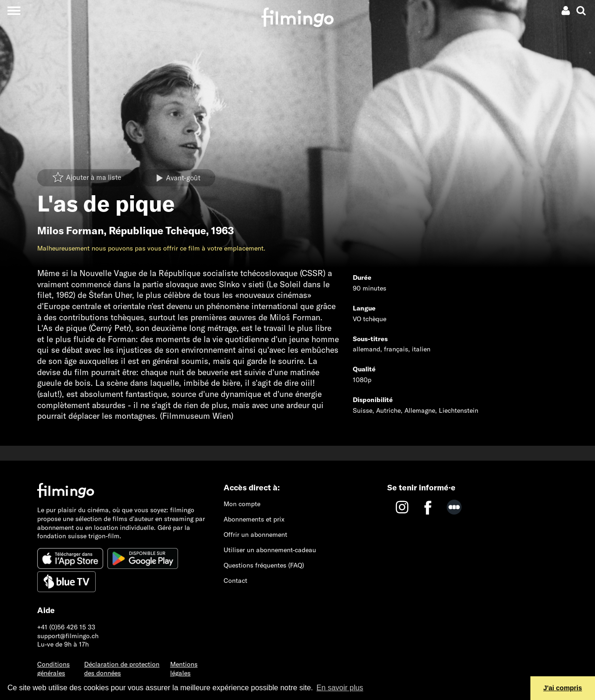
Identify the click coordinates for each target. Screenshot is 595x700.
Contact (235, 581)
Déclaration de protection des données (122, 669)
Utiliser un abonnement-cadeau (270, 550)
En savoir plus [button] (340, 688)
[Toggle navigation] (14, 10)
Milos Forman (70, 231)
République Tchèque (157, 231)
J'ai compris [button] (563, 688)
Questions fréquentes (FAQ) (264, 565)
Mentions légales (184, 669)
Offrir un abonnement (255, 535)
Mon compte (242, 504)
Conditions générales (53, 669)
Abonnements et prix (254, 519)
